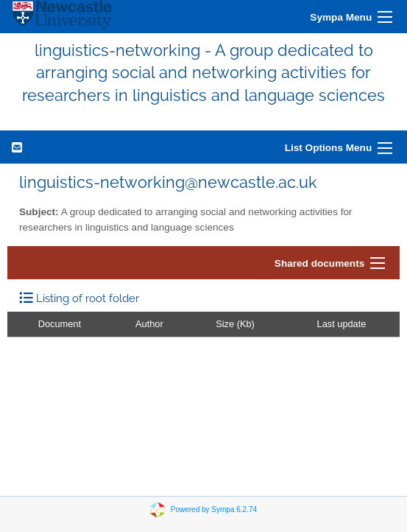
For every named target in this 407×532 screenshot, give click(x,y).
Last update (342, 324)
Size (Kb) (235, 324)
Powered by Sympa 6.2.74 (214, 510)
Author (149, 324)
